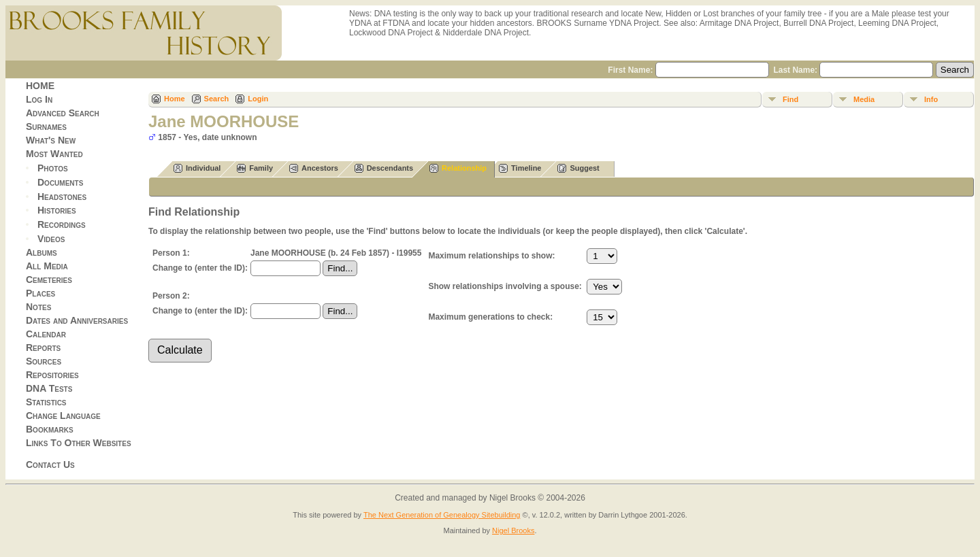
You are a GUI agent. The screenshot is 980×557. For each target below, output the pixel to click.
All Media (47, 266)
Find (790, 99)
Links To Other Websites (79, 443)
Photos (53, 168)
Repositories (52, 375)
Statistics (46, 402)
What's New (51, 140)
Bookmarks (50, 429)
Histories (57, 210)
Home (175, 99)
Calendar (46, 334)
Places (40, 293)
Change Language (63, 416)
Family (255, 168)
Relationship (458, 168)
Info (931, 99)
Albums (42, 252)
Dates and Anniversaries (77, 320)
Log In (39, 99)
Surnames (46, 126)
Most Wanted (54, 154)
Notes (38, 307)
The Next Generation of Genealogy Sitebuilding (442, 515)
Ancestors (314, 168)
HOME (40, 86)
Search (217, 99)
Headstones (62, 196)
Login (258, 99)
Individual (197, 168)
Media (864, 99)
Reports (43, 348)
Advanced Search (63, 113)
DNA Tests (49, 388)
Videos (51, 239)
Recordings (62, 224)
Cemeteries (49, 280)
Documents (60, 182)
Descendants (384, 168)
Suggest (578, 168)
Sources (44, 361)
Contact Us (50, 465)
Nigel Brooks (513, 530)
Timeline (520, 168)
